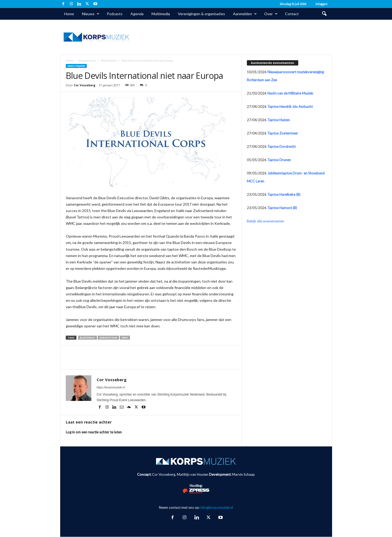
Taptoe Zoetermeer (283, 133)
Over (271, 14)
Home (69, 14)
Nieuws (91, 14)
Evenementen (87, 60)
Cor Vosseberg (85, 85)
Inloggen (322, 4)
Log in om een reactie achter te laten (94, 432)
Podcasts (115, 14)
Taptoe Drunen (279, 160)
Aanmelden (245, 14)
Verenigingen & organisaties (201, 14)
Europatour (108, 338)
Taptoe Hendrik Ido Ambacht (290, 107)
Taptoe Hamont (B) (282, 208)
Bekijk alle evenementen (266, 221)
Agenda (137, 14)
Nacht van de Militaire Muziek (290, 93)
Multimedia (161, 14)
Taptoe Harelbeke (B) (284, 194)
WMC (125, 338)
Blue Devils (87, 338)
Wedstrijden (109, 60)
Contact (292, 14)
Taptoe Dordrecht (281, 147)
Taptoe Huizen (279, 120)
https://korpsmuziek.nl (111, 387)
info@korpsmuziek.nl (217, 507)
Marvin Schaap (243, 474)
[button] (324, 14)
